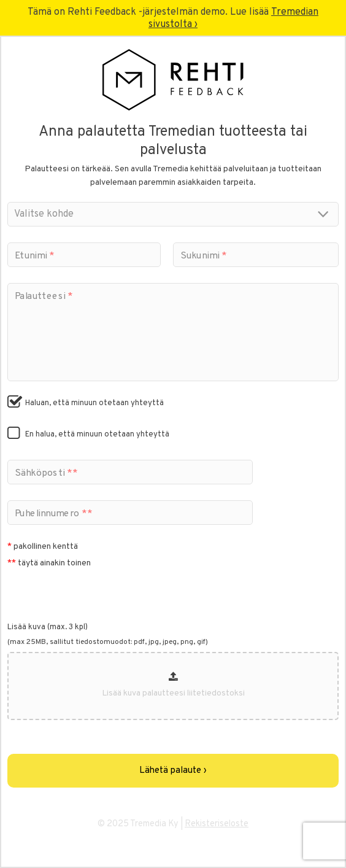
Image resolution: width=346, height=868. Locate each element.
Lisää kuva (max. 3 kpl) (48, 627)
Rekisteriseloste (217, 824)
